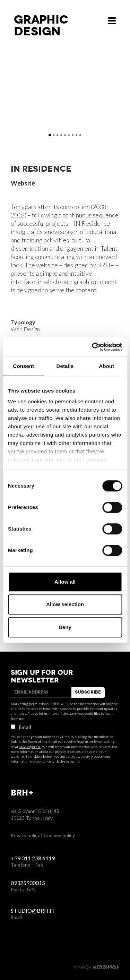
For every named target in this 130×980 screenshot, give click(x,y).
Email (21, 727)
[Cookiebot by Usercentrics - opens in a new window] (93, 347)
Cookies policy (59, 835)
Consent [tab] (23, 366)
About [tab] (106, 366)
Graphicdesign (41, 26)
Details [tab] (65, 366)
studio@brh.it (30, 747)
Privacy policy (25, 835)
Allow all (65, 582)
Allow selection (65, 604)
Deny (65, 627)
